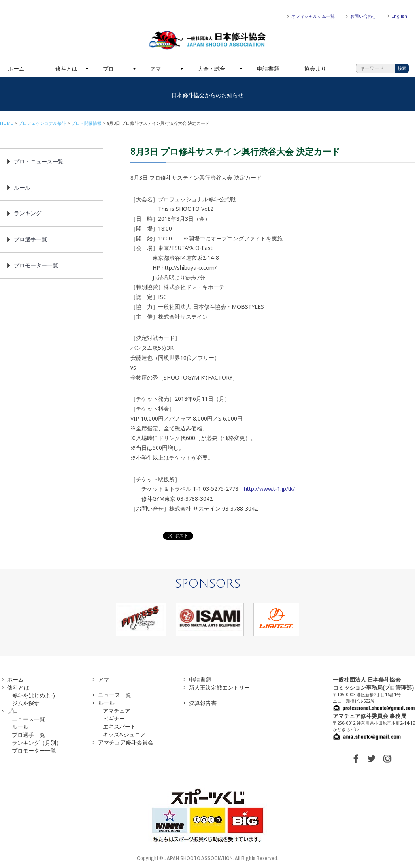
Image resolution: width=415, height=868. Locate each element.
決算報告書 (203, 703)
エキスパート (119, 726)
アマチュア (117, 711)
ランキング (28, 213)
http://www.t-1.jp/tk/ (269, 489)
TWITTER (372, 759)
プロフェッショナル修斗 (42, 123)
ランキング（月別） (37, 743)
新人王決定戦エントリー (219, 687)
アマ (156, 69)
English (399, 16)
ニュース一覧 (28, 719)
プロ (108, 69)
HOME (7, 123)
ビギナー (114, 719)
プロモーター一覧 (36, 265)
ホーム (16, 69)
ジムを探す (26, 703)
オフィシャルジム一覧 (313, 16)
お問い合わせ (363, 16)
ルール (22, 187)
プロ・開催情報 (86, 123)
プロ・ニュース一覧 (39, 161)
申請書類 (268, 69)
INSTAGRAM (387, 759)
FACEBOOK (356, 759)
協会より (315, 69)
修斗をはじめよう (34, 695)
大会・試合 (211, 69)
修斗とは (66, 69)
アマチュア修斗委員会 (126, 742)
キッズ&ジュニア (124, 734)
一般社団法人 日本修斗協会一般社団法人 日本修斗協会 (207, 40)
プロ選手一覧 (30, 239)
